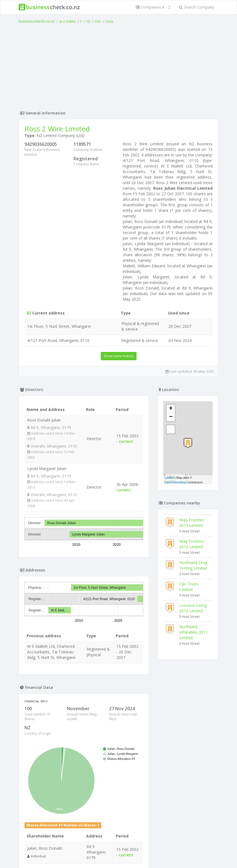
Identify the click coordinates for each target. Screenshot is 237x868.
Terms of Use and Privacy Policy (118, 853)
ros (98, 21)
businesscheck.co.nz (37, 21)
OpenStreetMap (175, 482)
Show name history (119, 356)
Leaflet (169, 478)
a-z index (67, 21)
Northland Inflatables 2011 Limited (194, 632)
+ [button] (171, 409)
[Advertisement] (118, 66)
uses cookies (87, 857)
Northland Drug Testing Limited (193, 565)
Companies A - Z (153, 7)
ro (88, 21)
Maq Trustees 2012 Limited (192, 544)
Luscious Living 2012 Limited (193, 608)
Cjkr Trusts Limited (189, 587)
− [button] (171, 417)
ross (109, 21)
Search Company (197, 7)
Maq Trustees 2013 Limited (192, 523)
